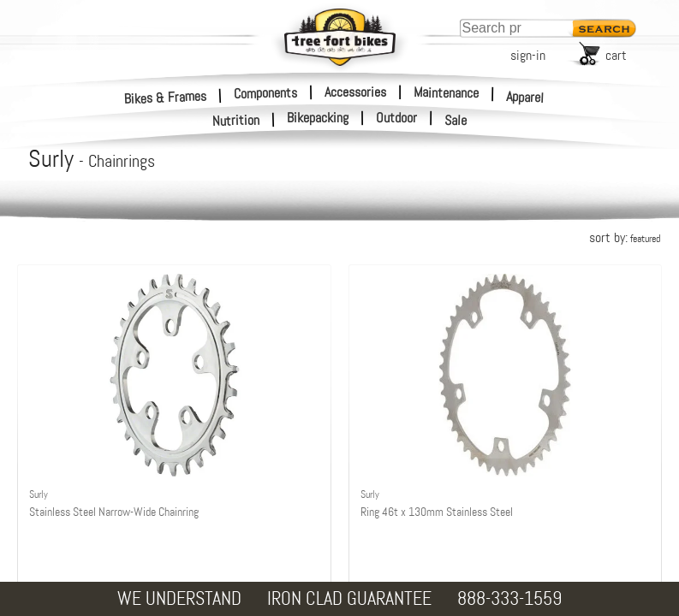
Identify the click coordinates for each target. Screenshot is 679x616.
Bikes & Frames (166, 97)
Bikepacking (318, 118)
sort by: (625, 237)
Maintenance (446, 92)
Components (265, 92)
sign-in (528, 55)
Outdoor (396, 118)
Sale (456, 121)
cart (616, 55)
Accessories (355, 92)
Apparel (525, 97)
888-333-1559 (509, 598)
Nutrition (236, 120)
